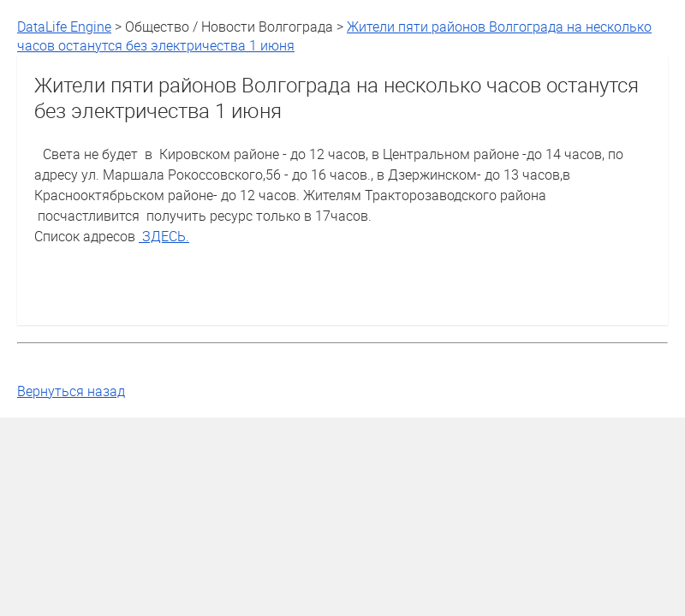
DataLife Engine (64, 27)
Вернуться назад (71, 391)
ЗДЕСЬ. (164, 236)
